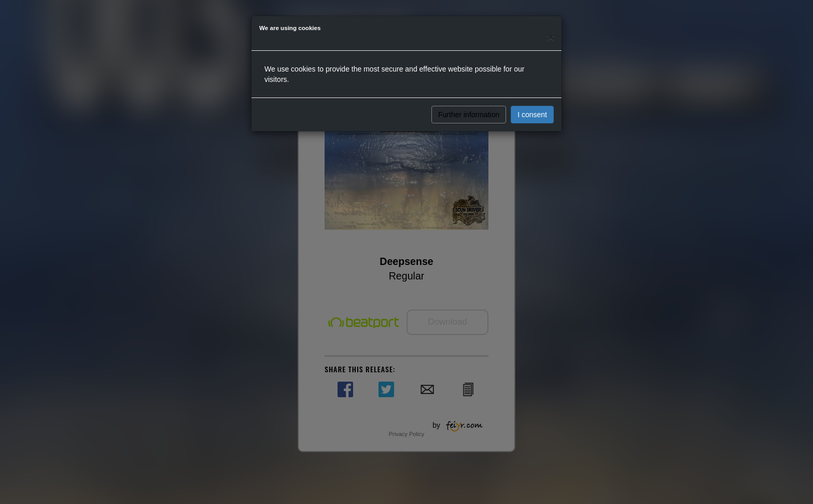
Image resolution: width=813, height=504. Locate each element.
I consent (532, 115)
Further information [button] (469, 115)
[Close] (551, 37)
